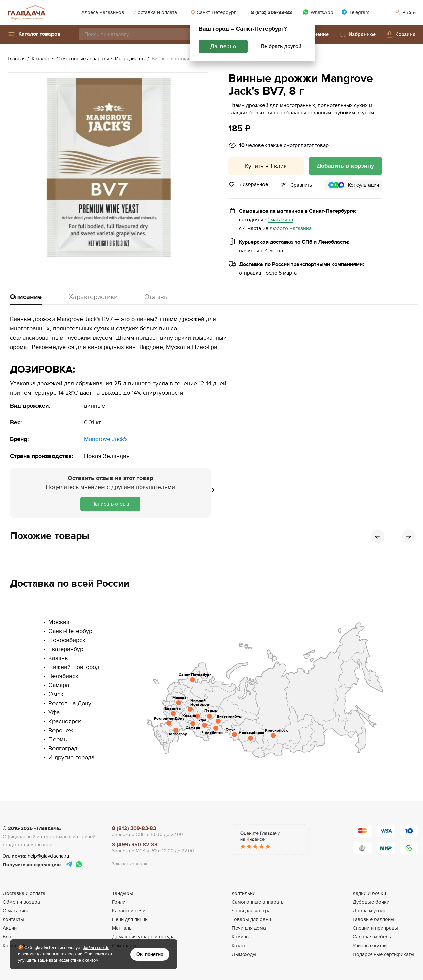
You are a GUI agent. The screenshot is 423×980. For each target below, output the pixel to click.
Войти (405, 13)
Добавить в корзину (345, 166)
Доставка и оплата (155, 12)
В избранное (248, 184)
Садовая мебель (372, 937)
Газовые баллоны (374, 919)
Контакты (13, 919)
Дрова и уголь (369, 911)
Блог (8, 937)
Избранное (357, 34)
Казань (58, 658)
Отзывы (156, 297)
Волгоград (63, 749)
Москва (59, 622)
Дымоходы (244, 954)
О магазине (16, 911)
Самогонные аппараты (258, 902)
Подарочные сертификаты (384, 954)
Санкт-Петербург (213, 12)
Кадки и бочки (369, 893)
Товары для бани (251, 919)
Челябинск (63, 676)
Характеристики (93, 297)
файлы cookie (96, 948)
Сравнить (301, 185)
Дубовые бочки (371, 902)
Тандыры (123, 893)
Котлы (239, 946)
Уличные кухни (370, 946)
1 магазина (280, 220)
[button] (34, 34)
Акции (10, 928)
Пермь (58, 740)
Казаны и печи (129, 911)
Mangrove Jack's (106, 439)
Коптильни (244, 893)
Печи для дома (249, 928)
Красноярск (65, 721)
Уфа (54, 712)
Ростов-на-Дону (70, 703)
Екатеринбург (67, 649)
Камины (241, 937)
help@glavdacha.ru (48, 856)
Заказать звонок (130, 864)
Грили (119, 902)
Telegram (355, 12)
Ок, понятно (150, 954)
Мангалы (122, 928)
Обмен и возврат (22, 902)
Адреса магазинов (103, 12)
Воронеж (61, 730)
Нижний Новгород (74, 667)
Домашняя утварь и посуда (143, 937)
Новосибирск (67, 640)
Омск (56, 694)
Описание (26, 297)
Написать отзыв (110, 504)
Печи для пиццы (130, 919)
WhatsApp (318, 12)
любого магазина (291, 228)
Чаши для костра (251, 911)
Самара (59, 685)
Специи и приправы (375, 928)
